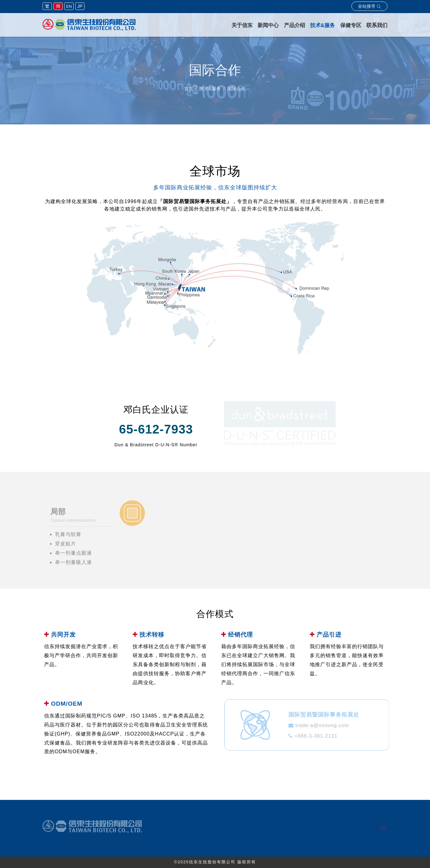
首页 (189, 90)
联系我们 (377, 25)
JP (80, 6)
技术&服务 (322, 25)
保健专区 (351, 25)
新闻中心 (268, 25)
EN (69, 6)
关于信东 (242, 25)
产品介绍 (295, 25)
